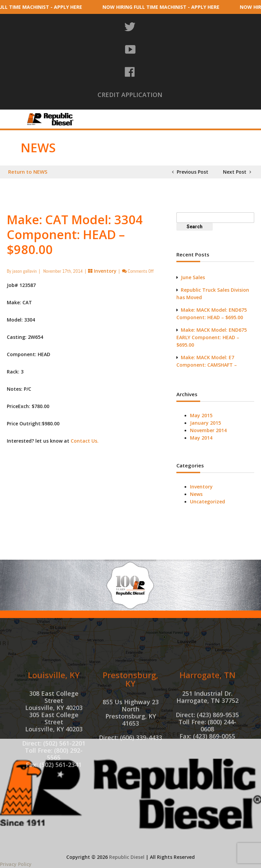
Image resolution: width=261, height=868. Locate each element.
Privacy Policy (16, 864)
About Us (99, 113)
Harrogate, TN (207, 716)
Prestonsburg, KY (130, 720)
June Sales (193, 277)
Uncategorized (207, 501)
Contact (215, 123)
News (196, 494)
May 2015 (201, 415)
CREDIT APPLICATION (130, 95)
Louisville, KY (54, 716)
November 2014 (208, 430)
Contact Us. (85, 441)
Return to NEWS (28, 172)
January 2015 (205, 423)
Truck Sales (177, 123)
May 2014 (201, 438)
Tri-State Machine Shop (118, 123)
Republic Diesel (127, 857)
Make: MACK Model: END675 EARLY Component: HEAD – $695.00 (212, 337)
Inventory (140, 113)
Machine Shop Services (195, 113)
